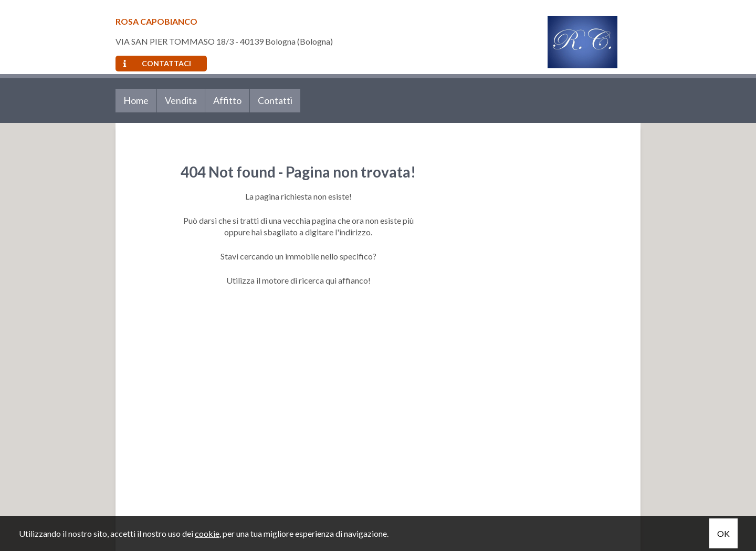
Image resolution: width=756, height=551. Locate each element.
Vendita (181, 100)
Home (136, 100)
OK (723, 533)
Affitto (227, 100)
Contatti (275, 100)
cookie (207, 533)
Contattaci (157, 63)
